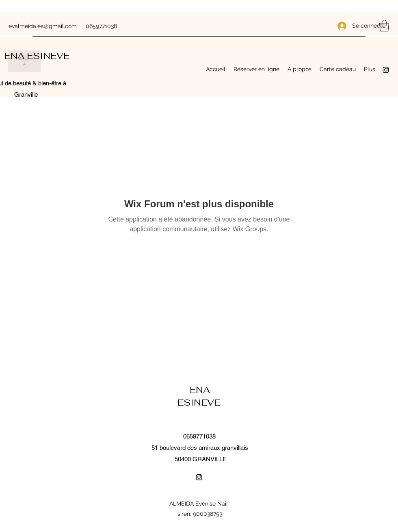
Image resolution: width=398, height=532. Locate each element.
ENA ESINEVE (38, 56)
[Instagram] (386, 70)
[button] (384, 26)
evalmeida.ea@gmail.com (43, 26)
